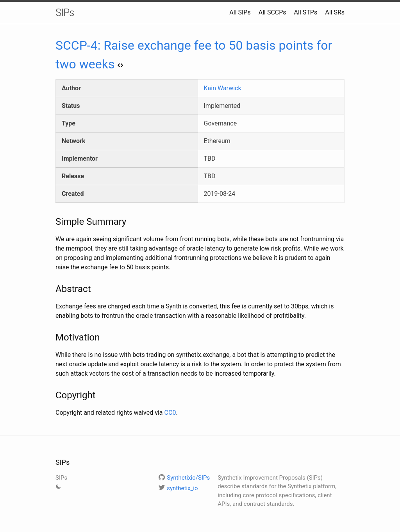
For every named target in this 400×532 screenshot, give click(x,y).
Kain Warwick (223, 88)
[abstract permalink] (52, 289)
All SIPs (240, 12)
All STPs (306, 12)
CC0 (170, 413)
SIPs (65, 13)
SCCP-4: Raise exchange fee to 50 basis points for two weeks (194, 55)
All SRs (335, 12)
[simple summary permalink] (52, 222)
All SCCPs (272, 12)
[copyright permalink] (52, 395)
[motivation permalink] (52, 337)
